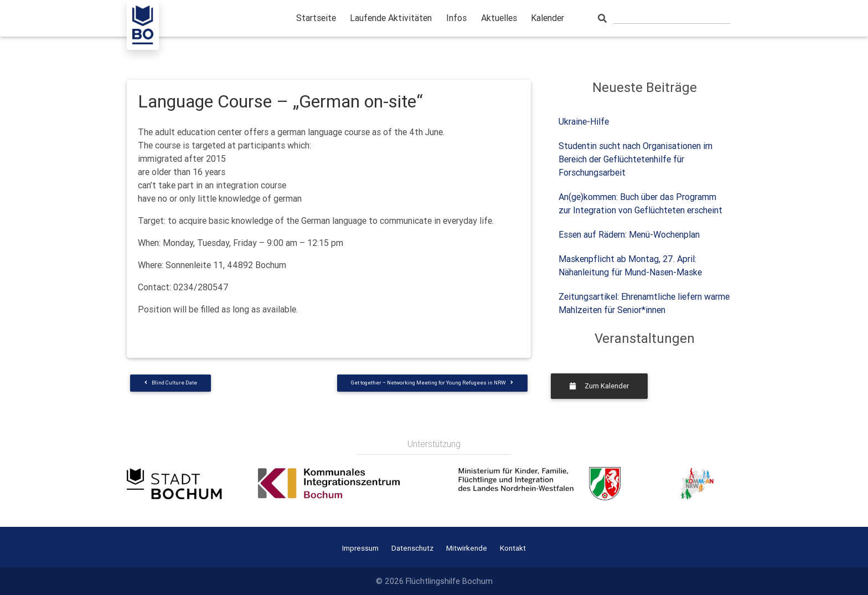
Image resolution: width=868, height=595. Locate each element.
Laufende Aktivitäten (391, 18)
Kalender (547, 18)
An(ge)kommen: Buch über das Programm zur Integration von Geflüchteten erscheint (640, 203)
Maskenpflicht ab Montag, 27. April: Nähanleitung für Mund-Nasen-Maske (630, 265)
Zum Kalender (599, 386)
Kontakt (513, 548)
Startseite (316, 18)
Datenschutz (412, 548)
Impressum (360, 548)
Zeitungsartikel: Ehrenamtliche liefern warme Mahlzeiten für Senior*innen (644, 303)
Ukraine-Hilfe (584, 121)
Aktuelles (499, 18)
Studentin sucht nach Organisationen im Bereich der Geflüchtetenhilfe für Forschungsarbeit (635, 159)
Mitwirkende (467, 548)
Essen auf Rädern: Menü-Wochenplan (629, 234)
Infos (456, 18)
